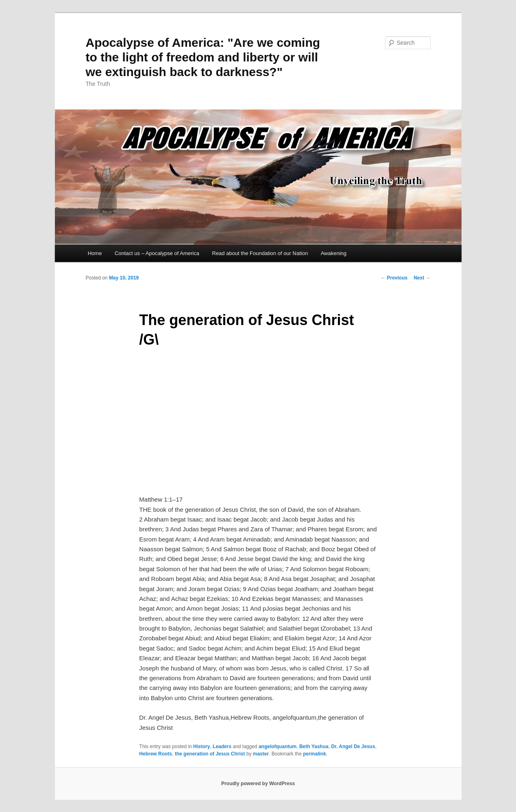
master (261, 754)
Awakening (334, 253)
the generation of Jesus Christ (210, 754)
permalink (315, 754)
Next (422, 278)
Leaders (222, 747)
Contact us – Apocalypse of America (157, 253)
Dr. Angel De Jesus (353, 747)
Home (95, 253)
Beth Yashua (314, 747)
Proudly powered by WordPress (258, 784)
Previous (394, 278)
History (201, 747)
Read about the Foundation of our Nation (260, 253)
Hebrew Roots (156, 754)
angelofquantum (278, 747)
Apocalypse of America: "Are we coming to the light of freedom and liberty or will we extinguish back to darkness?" (203, 57)
